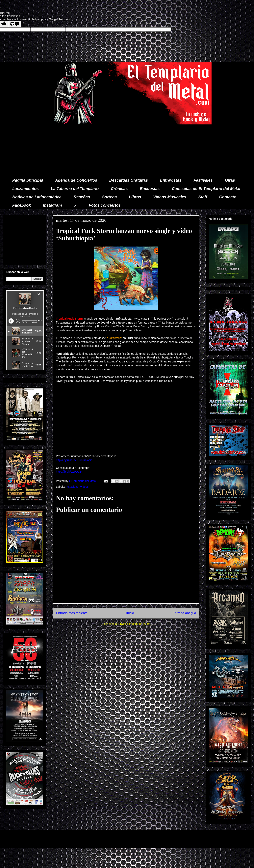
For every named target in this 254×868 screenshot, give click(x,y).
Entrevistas (171, 180)
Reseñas (82, 197)
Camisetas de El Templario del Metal (206, 189)
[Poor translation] (14, 24)
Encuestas (150, 189)
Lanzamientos (25, 189)
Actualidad (72, 487)
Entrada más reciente (72, 613)
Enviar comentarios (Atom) (135, 624)
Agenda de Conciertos (76, 180)
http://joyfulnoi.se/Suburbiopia (74, 460)
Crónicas (119, 189)
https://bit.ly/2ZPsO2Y (69, 472)
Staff (203, 197)
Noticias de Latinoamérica (37, 197)
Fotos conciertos (105, 205)
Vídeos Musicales (170, 197)
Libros (135, 197)
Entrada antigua (184, 613)
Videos (84, 487)
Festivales (203, 180)
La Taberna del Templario (75, 189)
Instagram (52, 205)
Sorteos (109, 197)
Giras (230, 180)
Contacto (228, 197)
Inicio (130, 613)
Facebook (22, 205)
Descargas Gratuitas (129, 180)
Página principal (28, 180)
